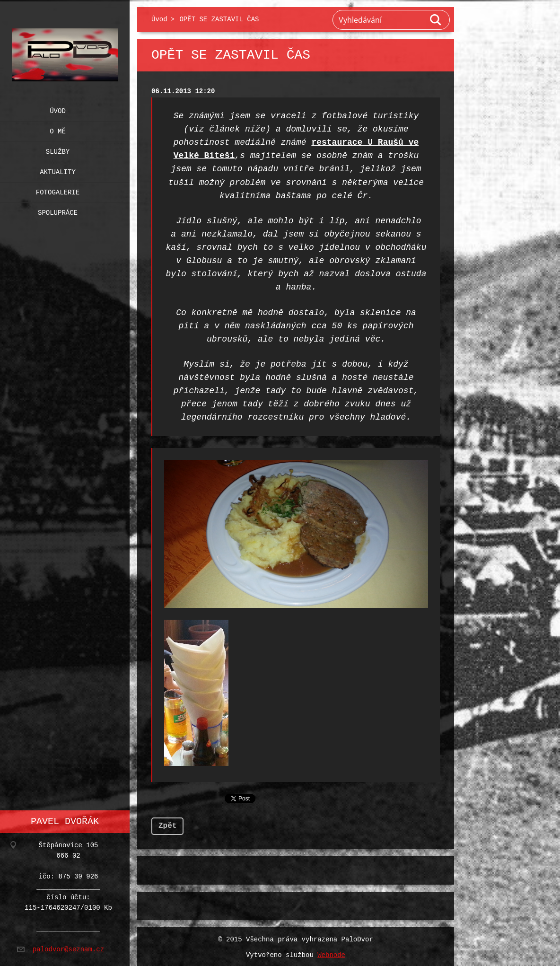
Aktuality (58, 170)
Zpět (167, 824)
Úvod (58, 109)
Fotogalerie (58, 190)
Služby (58, 150)
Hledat (436, 20)
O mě (58, 129)
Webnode (331, 953)
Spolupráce (58, 211)
